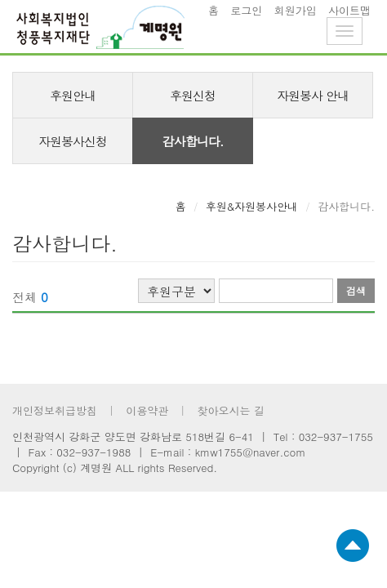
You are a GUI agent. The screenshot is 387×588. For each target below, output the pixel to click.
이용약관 (147, 410)
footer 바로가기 (0, 0)
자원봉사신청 (73, 141)
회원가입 (296, 10)
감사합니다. (193, 141)
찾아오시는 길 (230, 410)
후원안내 (73, 95)
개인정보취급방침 (55, 410)
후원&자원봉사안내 (252, 206)
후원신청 (193, 95)
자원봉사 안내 (313, 95)
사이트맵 (349, 10)
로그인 (246, 10)
